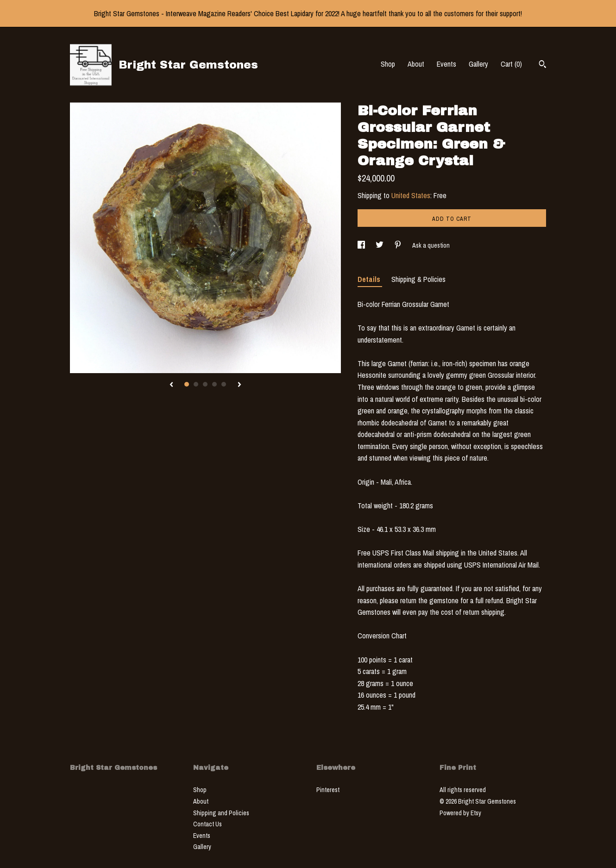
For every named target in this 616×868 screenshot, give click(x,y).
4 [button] (214, 384)
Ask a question (431, 245)
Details (370, 279)
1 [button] (187, 384)
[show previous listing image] (171, 385)
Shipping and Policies (221, 813)
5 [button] (224, 384)
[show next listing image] (239, 385)
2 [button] (196, 384)
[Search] (543, 65)
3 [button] (205, 384)
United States (411, 195)
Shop (388, 64)
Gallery (478, 64)
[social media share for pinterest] (399, 245)
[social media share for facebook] (362, 245)
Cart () (511, 64)
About (416, 64)
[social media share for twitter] (380, 245)
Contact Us (207, 824)
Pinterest (328, 790)
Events (446, 64)
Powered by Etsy (460, 813)
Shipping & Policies (418, 279)
